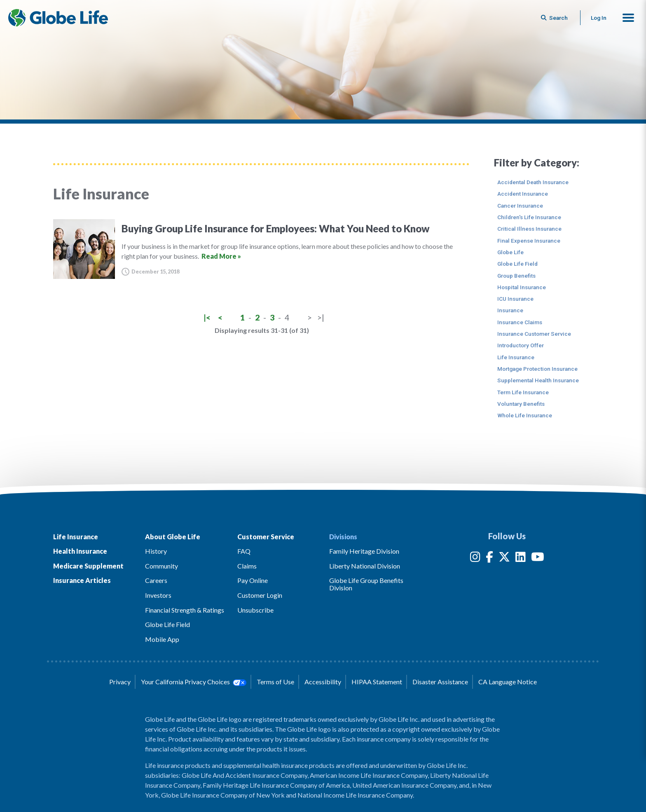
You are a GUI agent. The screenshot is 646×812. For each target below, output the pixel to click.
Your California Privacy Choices (194, 682)
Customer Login (260, 595)
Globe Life (510, 252)
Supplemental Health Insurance (538, 380)
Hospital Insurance (522, 287)
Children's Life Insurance (529, 217)
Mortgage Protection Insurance (537, 369)
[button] (628, 18)
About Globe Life (173, 537)
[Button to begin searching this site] (555, 18)
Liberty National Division (365, 566)
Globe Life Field (517, 264)
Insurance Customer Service (534, 334)
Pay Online (253, 580)
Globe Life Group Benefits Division (366, 584)
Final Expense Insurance (529, 241)
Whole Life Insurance (525, 415)
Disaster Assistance (440, 682)
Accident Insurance (523, 194)
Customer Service (266, 537)
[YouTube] (538, 558)
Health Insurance (80, 551)
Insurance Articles (82, 580)
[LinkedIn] (521, 558)
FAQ (244, 551)
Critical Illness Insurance (529, 229)
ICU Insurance (515, 299)
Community (161, 566)
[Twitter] (504, 558)
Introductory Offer (521, 345)
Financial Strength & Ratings (185, 610)
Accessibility (323, 682)
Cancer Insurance (520, 206)
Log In (599, 18)
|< (207, 317)
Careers (156, 580)
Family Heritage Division (364, 551)
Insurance (510, 310)
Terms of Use (275, 682)
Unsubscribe (255, 610)
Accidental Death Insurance (533, 182)
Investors (158, 595)
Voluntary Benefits (521, 404)
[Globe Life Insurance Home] (58, 18)
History (156, 551)
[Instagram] (475, 558)
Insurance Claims (520, 322)
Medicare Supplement (88, 566)
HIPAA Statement (377, 682)
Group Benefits (516, 276)
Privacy (120, 682)
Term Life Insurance (523, 392)
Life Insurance (516, 357)
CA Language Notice (508, 682)
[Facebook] (489, 558)
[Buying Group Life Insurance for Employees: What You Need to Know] (261, 249)
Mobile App (162, 639)
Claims (247, 566)
